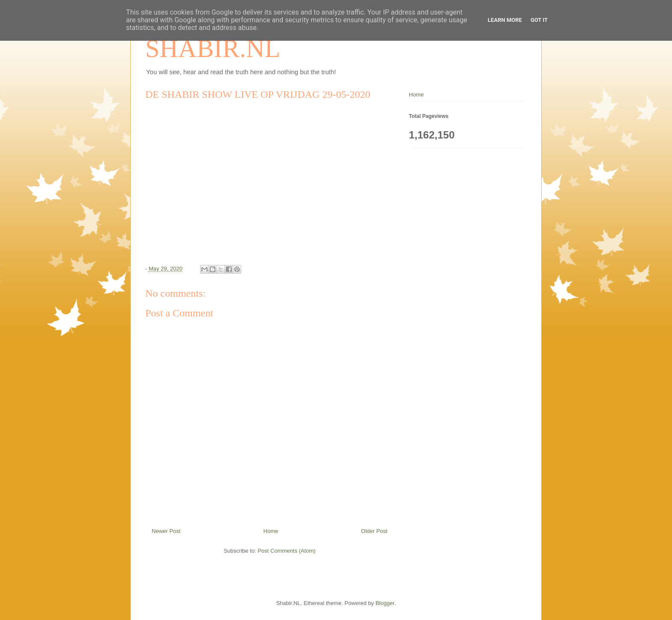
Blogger (385, 603)
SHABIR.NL (213, 48)
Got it (539, 20)
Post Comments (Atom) (286, 551)
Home (271, 531)
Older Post (374, 531)
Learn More (505, 20)
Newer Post (166, 531)
